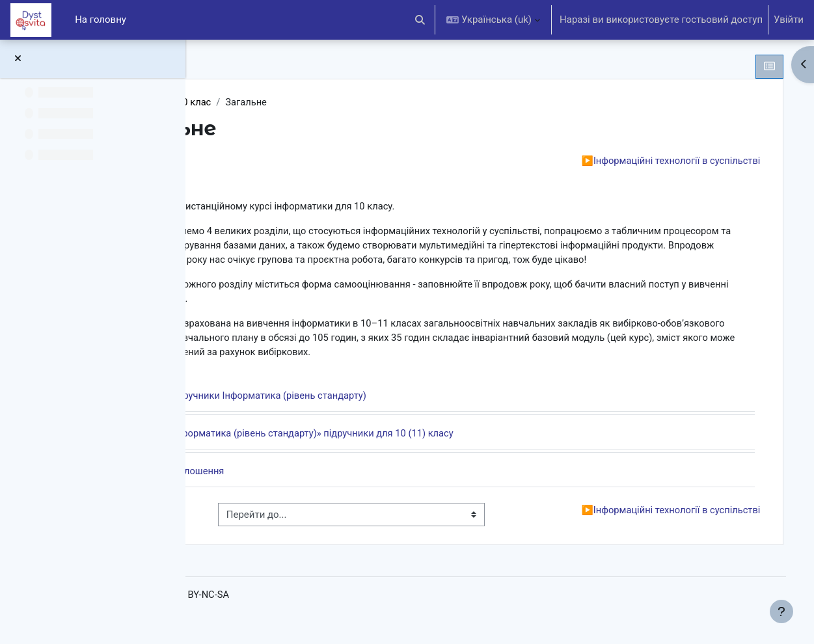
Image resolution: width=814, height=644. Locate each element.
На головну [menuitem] (101, 20)
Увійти (789, 20)
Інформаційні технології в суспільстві (654, 161)
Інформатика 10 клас (278, 102)
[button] (421, 20)
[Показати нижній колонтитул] (781, 611)
